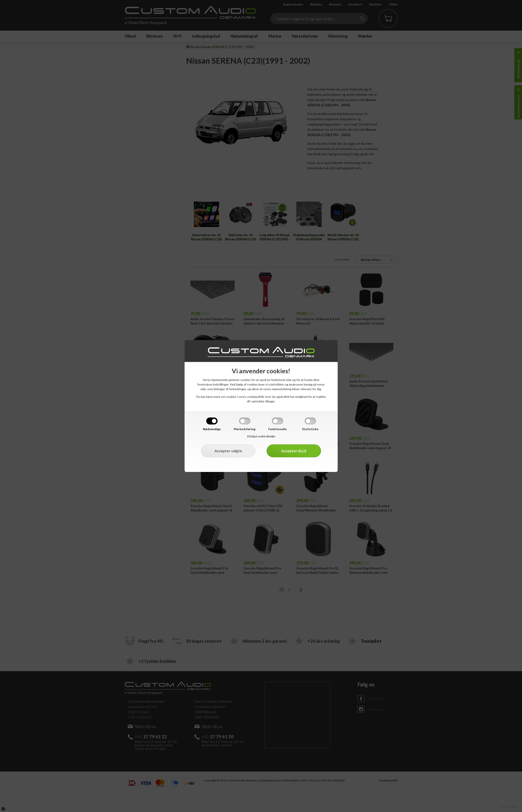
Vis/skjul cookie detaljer (261, 436)
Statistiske (310, 429)
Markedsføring (245, 429)
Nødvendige (212, 429)
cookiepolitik (255, 397)
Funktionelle (278, 429)
